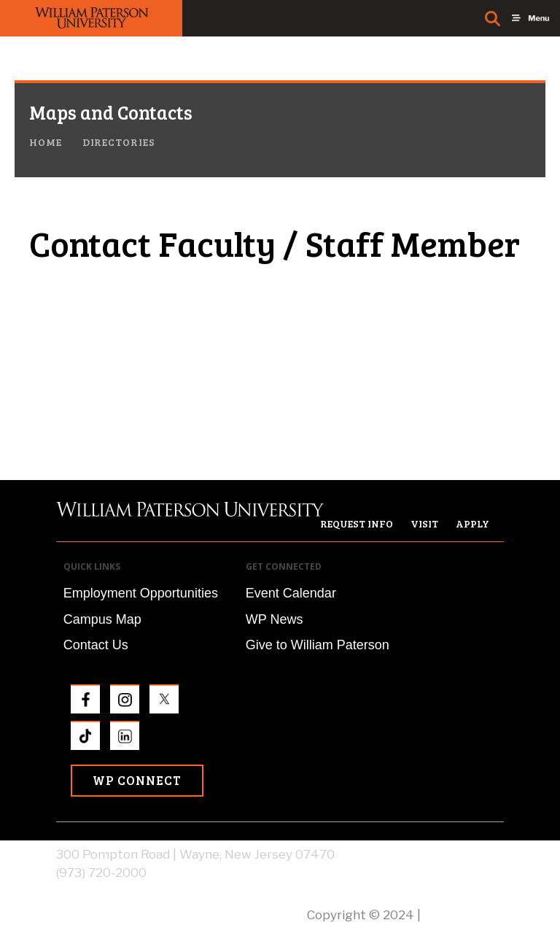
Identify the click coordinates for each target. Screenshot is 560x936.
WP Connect (137, 780)
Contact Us (96, 645)
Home (46, 142)
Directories (119, 142)
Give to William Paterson (318, 645)
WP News (275, 619)
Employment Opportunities (141, 593)
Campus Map (102, 619)
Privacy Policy (464, 915)
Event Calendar (291, 593)
